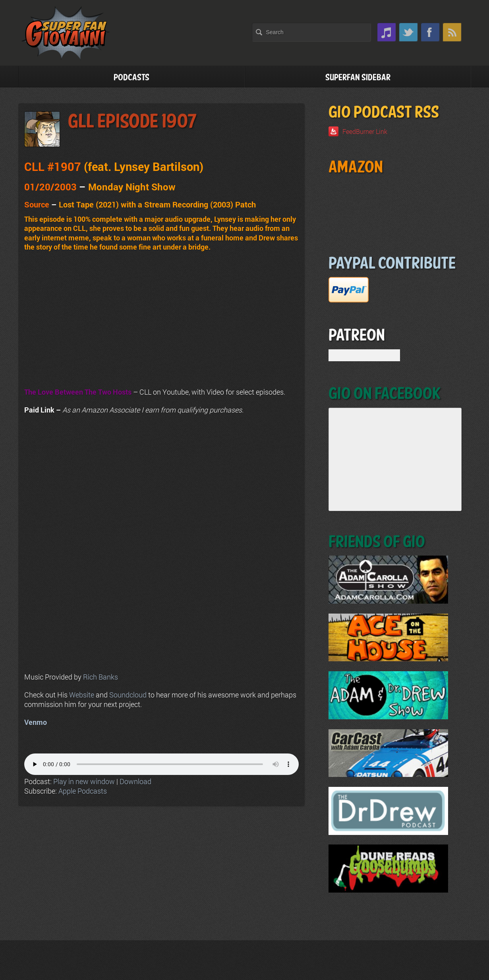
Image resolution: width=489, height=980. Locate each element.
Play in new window (84, 781)
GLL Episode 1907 (132, 122)
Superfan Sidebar (358, 78)
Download (135, 781)
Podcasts (131, 78)
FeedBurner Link (365, 131)
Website (82, 695)
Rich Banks (101, 677)
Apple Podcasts (83, 791)
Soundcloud (128, 695)
